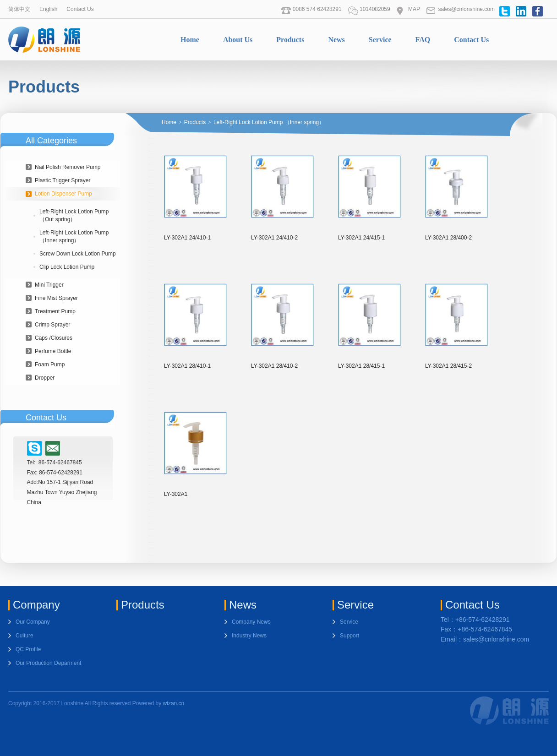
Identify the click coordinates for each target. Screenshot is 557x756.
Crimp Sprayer (52, 325)
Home (190, 40)
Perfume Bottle (53, 351)
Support (349, 636)
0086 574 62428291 (311, 9)
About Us (238, 40)
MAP (408, 9)
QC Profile (28, 649)
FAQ (423, 40)
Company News (251, 622)
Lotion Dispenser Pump (63, 194)
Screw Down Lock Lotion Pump (78, 254)
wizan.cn (174, 703)
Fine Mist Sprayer (56, 298)
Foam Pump (50, 364)
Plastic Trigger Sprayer (63, 180)
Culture (25, 636)
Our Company (33, 622)
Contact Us (80, 9)
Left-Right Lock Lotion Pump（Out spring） (74, 215)
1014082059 (369, 9)
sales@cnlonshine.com (460, 9)
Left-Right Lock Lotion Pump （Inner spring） (74, 237)
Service (380, 40)
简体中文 (19, 9)
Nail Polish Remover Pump (68, 167)
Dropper (45, 378)
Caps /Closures (54, 338)
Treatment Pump (55, 311)
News (336, 40)
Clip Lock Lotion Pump (67, 267)
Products (290, 40)
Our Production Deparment (48, 663)
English (48, 9)
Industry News (249, 636)
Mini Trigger (49, 285)
